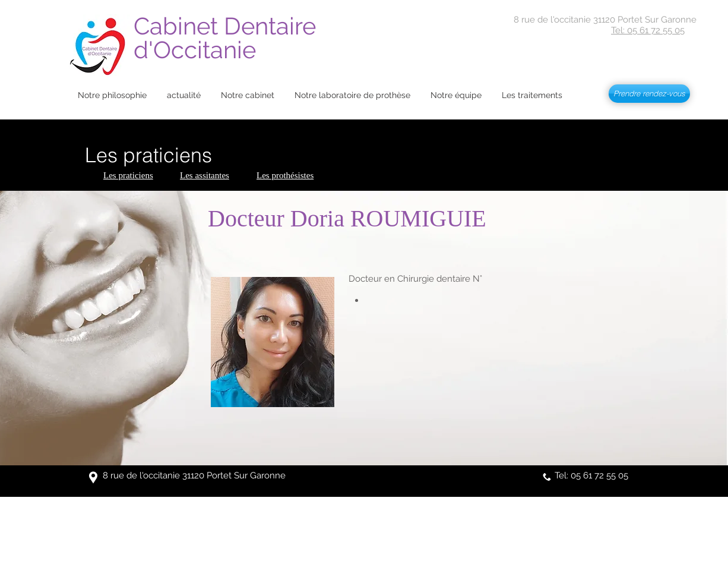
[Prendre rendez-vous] (649, 94)
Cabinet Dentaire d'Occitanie (228, 38)
